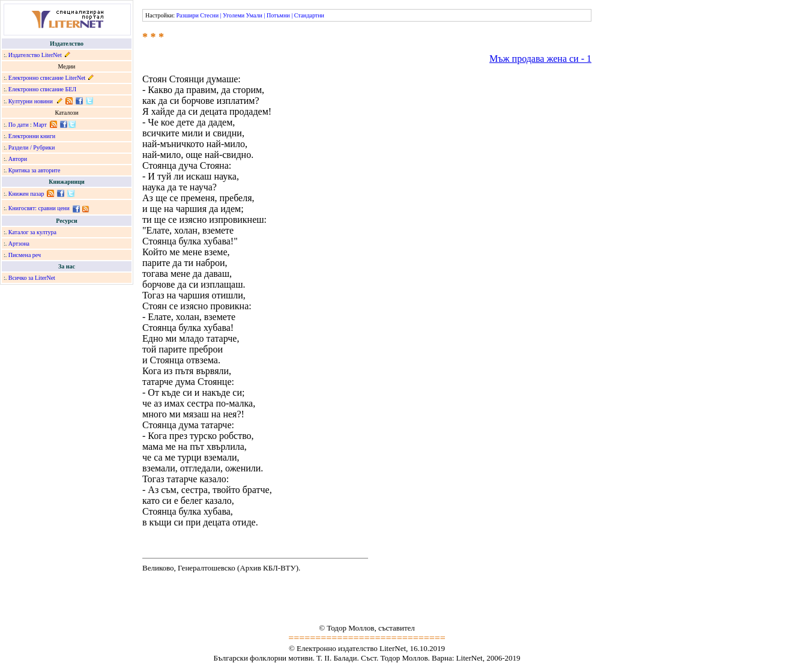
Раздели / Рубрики (32, 147)
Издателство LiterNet (35, 55)
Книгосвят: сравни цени (39, 208)
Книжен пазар (26, 194)
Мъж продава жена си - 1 (540, 59)
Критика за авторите (35, 170)
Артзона (19, 244)
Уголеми (234, 15)
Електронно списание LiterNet (47, 78)
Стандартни (309, 15)
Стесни (209, 15)
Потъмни (278, 15)
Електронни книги (32, 136)
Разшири (187, 15)
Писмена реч (25, 255)
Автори (18, 159)
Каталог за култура (32, 232)
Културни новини (31, 101)
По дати (19, 125)
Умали (254, 15)
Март (40, 125)
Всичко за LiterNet (32, 278)
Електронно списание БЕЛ (42, 89)
